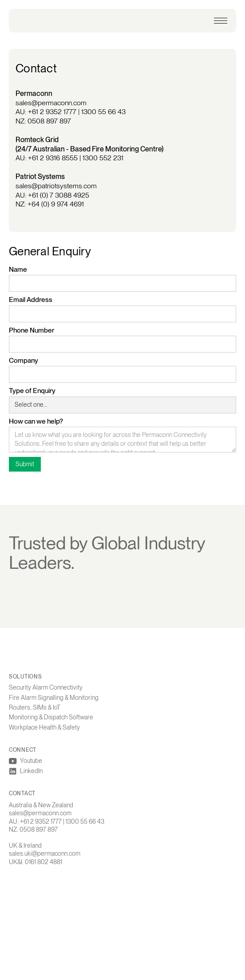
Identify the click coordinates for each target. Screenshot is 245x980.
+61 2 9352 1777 (52, 112)
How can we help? (36, 421)
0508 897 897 (49, 121)
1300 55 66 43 (103, 112)
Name (18, 269)
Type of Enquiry (32, 391)
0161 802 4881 (43, 863)
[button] (221, 21)
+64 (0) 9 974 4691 (56, 204)
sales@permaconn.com (51, 103)
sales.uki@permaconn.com (45, 855)
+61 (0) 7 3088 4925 (59, 195)
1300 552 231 (103, 158)
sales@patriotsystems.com (56, 186)
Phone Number (32, 330)
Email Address (31, 300)
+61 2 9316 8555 (53, 158)
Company (24, 360)
